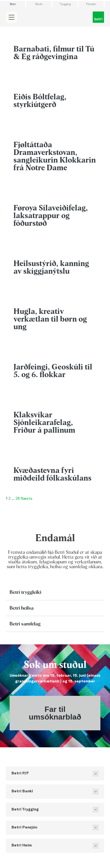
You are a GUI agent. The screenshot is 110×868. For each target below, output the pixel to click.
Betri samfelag (25, 624)
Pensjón (91, 4)
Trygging (65, 4)
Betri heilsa (22, 608)
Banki (39, 4)
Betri (13, 4)
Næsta (27, 499)
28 (18, 499)
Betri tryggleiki (25, 592)
